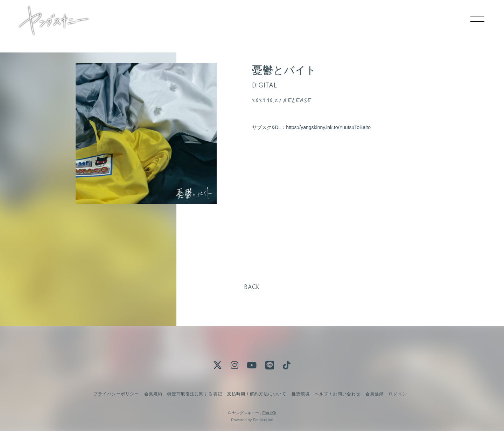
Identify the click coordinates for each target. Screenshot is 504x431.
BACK (252, 288)
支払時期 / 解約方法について (257, 394)
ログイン (398, 394)
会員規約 (153, 394)
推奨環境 (301, 394)
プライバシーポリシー (116, 394)
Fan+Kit (269, 413)
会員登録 (374, 394)
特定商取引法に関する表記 (195, 394)
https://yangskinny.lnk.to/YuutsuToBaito (328, 127)
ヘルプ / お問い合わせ (337, 394)
